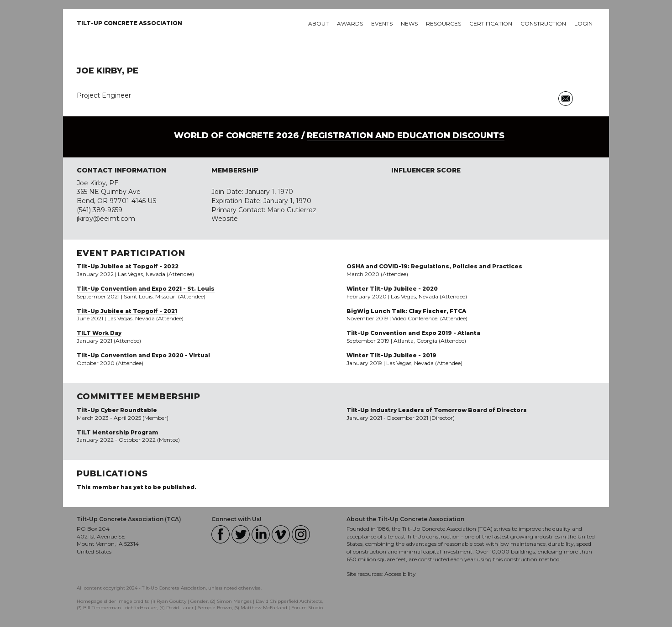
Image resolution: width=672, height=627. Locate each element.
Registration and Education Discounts (406, 136)
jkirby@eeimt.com (106, 219)
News (409, 24)
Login (583, 24)
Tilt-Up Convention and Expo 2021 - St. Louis (146, 289)
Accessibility (400, 574)
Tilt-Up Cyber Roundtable (117, 410)
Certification (491, 24)
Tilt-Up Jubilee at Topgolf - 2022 (128, 266)
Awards (350, 24)
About (318, 24)
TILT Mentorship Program (117, 432)
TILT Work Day (99, 333)
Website (225, 219)
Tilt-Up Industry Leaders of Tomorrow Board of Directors (437, 410)
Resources (444, 24)
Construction (543, 24)
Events (382, 24)
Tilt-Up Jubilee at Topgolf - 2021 (127, 311)
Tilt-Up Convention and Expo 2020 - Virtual (143, 355)
